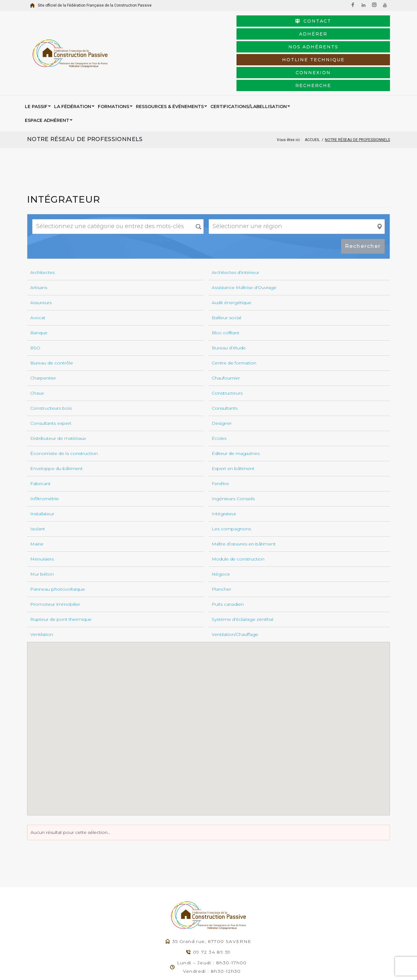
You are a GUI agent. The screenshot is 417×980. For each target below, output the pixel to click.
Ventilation (42, 585)
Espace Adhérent (316, 71)
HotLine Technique (192, 42)
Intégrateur (224, 464)
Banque (39, 283)
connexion (272, 42)
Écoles (219, 389)
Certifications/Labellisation (249, 71)
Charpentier (43, 329)
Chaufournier (226, 329)
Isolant (38, 479)
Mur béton (42, 525)
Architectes (42, 223)
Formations (114, 71)
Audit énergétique (231, 253)
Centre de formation (234, 314)
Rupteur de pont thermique (61, 570)
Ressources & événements (170, 71)
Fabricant (40, 434)
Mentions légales (237, 967)
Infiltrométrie (44, 449)
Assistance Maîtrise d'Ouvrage (244, 238)
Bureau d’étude (229, 298)
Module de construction (238, 510)
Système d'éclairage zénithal (242, 570)
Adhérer (272, 29)
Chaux (37, 344)
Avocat (38, 268)
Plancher (221, 540)
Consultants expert (51, 374)
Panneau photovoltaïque (58, 540)
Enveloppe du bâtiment (56, 419)
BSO (35, 298)
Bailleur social (226, 268)
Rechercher (363, 197)
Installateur (42, 464)
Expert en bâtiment (233, 419)
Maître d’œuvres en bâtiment (244, 495)
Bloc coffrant (225, 283)
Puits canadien (228, 555)
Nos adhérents (351, 29)
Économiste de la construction (64, 404)
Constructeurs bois (51, 359)
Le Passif (36, 71)
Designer (222, 374)
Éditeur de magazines (236, 404)
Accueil (312, 90)
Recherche (351, 42)
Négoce (221, 525)
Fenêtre (220, 434)
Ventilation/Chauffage (235, 585)
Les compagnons (231, 479)
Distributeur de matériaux (58, 389)
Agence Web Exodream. (192, 967)
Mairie (37, 495)
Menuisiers (42, 510)
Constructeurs (227, 344)
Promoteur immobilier (55, 555)
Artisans (39, 238)
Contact (192, 29)
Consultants (225, 359)
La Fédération (73, 71)
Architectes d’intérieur (235, 223)
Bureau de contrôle (52, 314)
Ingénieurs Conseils (233, 449)
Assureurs (41, 253)
